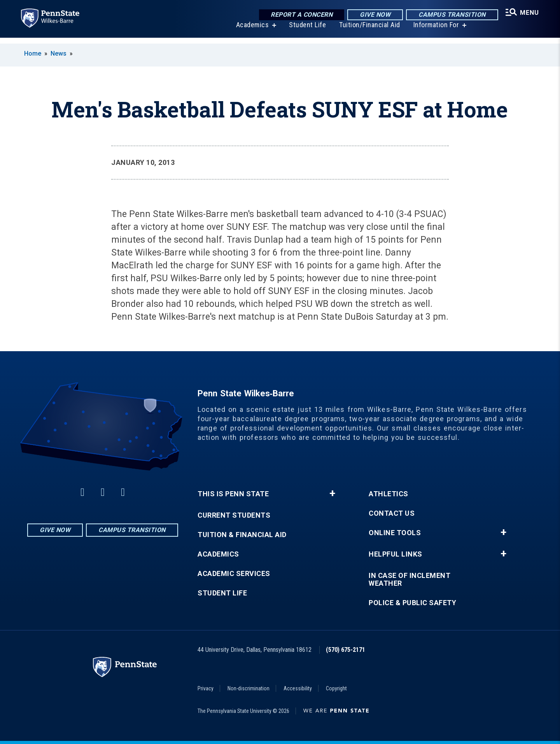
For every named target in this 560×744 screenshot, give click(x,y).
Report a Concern (297, 15)
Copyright (336, 688)
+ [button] (332, 494)
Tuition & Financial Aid (242, 535)
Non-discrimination (248, 688)
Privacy (206, 688)
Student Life (304, 31)
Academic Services (234, 574)
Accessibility (298, 688)
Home (33, 53)
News (59, 53)
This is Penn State (233, 494)
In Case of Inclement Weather (409, 579)
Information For (433, 31)
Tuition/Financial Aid (367, 31)
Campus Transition (448, 15)
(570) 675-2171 (346, 650)
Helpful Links (395, 554)
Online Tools (395, 533)
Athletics (388, 494)
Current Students (234, 515)
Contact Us (392, 513)
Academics (249, 31)
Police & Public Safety (412, 603)
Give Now (371, 15)
